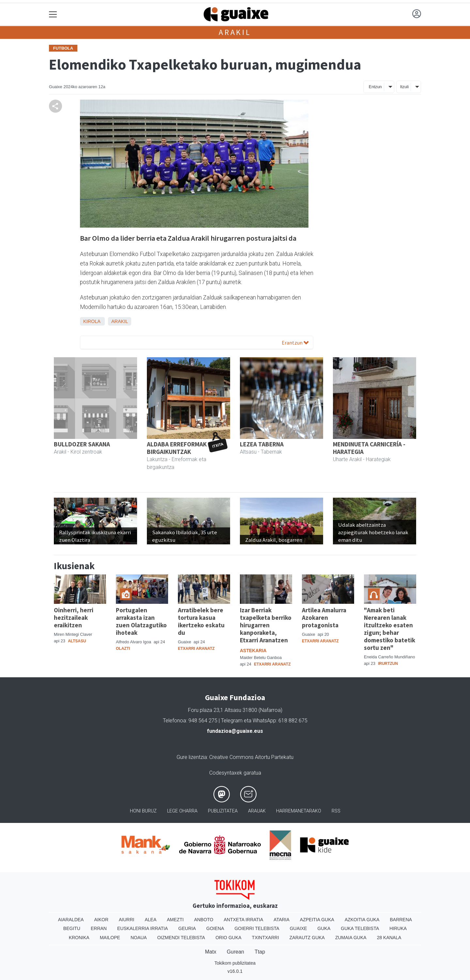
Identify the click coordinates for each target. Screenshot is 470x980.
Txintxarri (266, 938)
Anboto (204, 920)
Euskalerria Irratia (142, 928)
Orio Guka (228, 938)
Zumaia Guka (351, 938)
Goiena (215, 928)
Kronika (79, 938)
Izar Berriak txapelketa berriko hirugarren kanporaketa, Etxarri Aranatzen (266, 625)
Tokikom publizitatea (235, 963)
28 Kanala (389, 938)
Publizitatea (223, 811)
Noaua (139, 938)
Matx (211, 952)
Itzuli (404, 87)
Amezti (175, 920)
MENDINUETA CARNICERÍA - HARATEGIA (369, 448)
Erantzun (295, 343)
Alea (150, 920)
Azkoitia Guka (362, 920)
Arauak (257, 811)
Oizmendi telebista (181, 938)
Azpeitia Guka (317, 920)
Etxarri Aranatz (196, 649)
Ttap (260, 952)
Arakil (235, 32)
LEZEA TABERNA (262, 444)
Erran (99, 928)
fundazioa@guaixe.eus (235, 731)
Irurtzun (388, 664)
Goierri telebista (257, 928)
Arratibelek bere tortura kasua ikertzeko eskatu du (201, 621)
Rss (336, 811)
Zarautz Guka (307, 938)
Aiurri (126, 920)
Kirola (92, 321)
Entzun (375, 87)
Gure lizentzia (192, 757)
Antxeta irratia (244, 920)
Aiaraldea (71, 920)
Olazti (123, 649)
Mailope (110, 938)
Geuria (187, 928)
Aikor (101, 920)
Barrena (401, 920)
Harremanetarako (299, 811)
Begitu (72, 928)
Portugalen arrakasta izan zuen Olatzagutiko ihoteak (141, 621)
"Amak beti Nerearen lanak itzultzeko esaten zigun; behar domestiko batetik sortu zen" (390, 629)
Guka (324, 928)
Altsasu (77, 641)
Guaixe (298, 928)
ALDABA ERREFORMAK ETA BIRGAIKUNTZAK (183, 448)
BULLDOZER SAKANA (82, 444)
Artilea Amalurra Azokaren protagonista (324, 618)
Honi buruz (143, 811)
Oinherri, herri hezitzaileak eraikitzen (74, 618)
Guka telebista (360, 928)
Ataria (282, 920)
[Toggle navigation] (53, 15)
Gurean (235, 952)
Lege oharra (182, 811)
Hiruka (398, 928)
